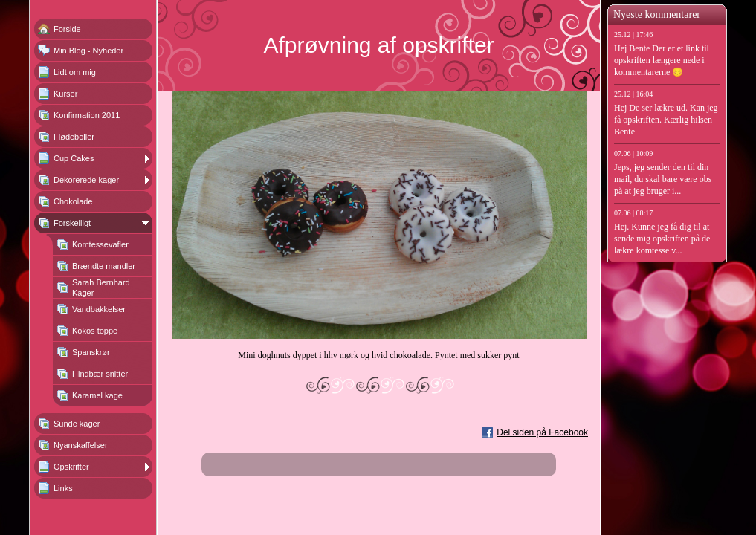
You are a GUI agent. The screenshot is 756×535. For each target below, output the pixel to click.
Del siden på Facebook (542, 432)
